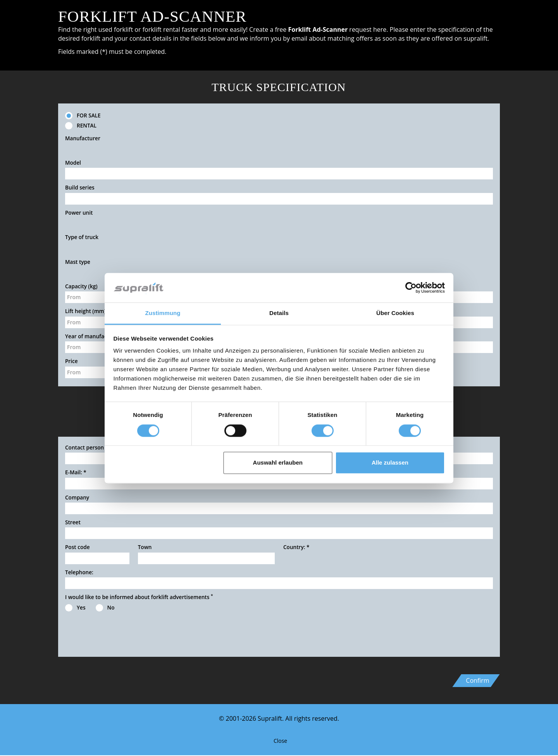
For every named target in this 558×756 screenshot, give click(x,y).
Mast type (78, 262)
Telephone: (79, 572)
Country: (296, 547)
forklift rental (161, 29)
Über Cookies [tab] (395, 313)
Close (279, 741)
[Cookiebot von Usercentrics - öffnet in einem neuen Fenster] (411, 288)
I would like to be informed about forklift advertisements (139, 597)
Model (73, 163)
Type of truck (82, 237)
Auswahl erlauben (278, 463)
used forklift (116, 29)
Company (77, 497)
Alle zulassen (390, 463)
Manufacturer (83, 138)
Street (73, 522)
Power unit (79, 213)
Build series (80, 187)
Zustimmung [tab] (163, 313)
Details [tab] (279, 313)
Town (145, 547)
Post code (77, 547)
